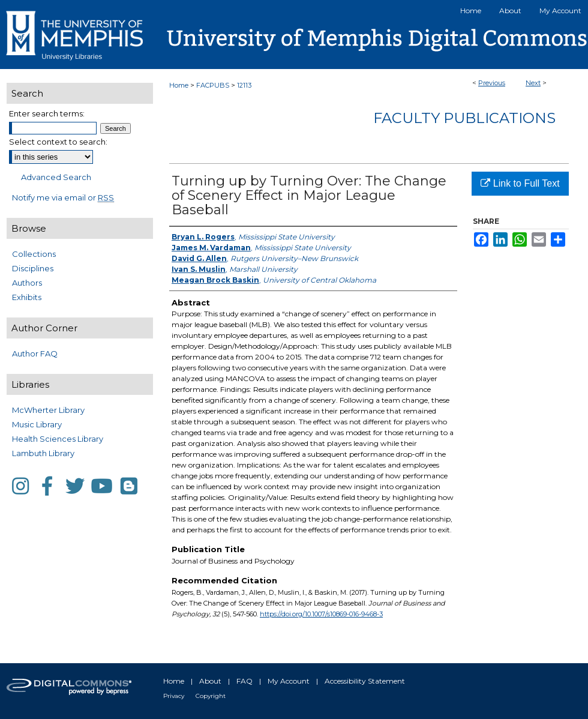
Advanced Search (56, 177)
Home (179, 85)
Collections (34, 254)
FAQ (244, 681)
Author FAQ (35, 353)
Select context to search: (58, 142)
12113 (244, 85)
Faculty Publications (464, 118)
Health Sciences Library (58, 439)
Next (533, 83)
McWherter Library (48, 410)
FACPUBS (213, 85)
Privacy (174, 696)
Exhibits (27, 297)
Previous (492, 83)
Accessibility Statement (365, 681)
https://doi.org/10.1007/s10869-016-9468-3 (321, 614)
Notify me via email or (63, 197)
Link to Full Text (520, 183)
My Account (289, 681)
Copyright (211, 696)
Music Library (37, 424)
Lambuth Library (43, 453)
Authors (27, 283)
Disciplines (33, 268)
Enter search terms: (47, 113)
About (210, 681)
